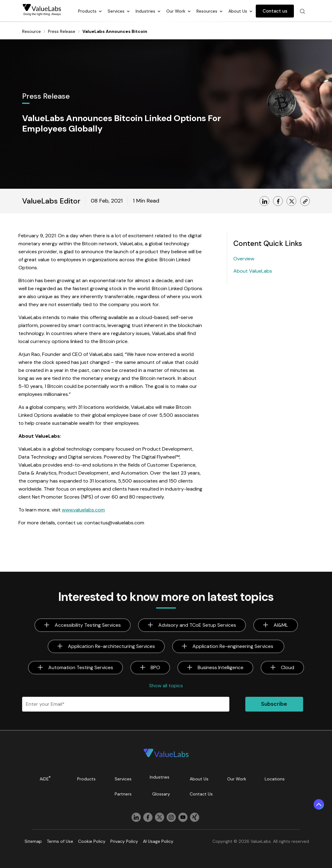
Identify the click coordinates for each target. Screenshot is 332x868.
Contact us (275, 11)
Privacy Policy (124, 841)
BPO (155, 667)
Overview (244, 259)
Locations (275, 779)
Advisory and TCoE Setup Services (197, 625)
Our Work (176, 11)
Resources (207, 11)
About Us (238, 11)
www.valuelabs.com (83, 510)
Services (117, 11)
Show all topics (166, 686)
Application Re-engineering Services (233, 646)
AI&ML (281, 625)
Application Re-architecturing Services (111, 646)
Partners (123, 794)
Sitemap (33, 841)
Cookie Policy (92, 841)
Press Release (62, 31)
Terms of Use (60, 841)
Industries (146, 11)
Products (88, 11)
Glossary (161, 794)
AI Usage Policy (158, 841)
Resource (32, 31)
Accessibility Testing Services (88, 625)
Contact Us (201, 794)
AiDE (45, 778)
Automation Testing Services (81, 667)
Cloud (288, 667)
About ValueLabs (253, 271)
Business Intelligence (221, 667)
